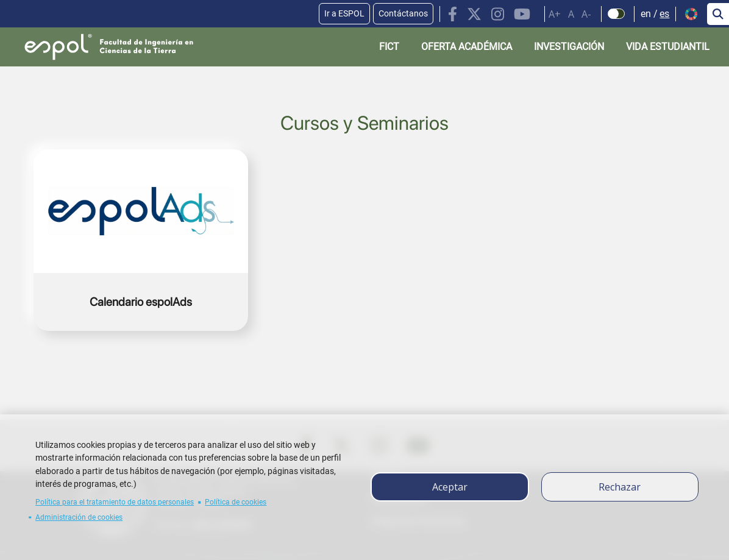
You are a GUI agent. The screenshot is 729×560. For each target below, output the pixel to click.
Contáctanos (403, 13)
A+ (555, 14)
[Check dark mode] (617, 14)
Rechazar (620, 487)
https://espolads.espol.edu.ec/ (141, 240)
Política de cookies (236, 502)
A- (586, 14)
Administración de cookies (79, 517)
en (646, 14)
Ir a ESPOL (344, 13)
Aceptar (450, 487)
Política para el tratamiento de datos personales (115, 502)
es (664, 14)
